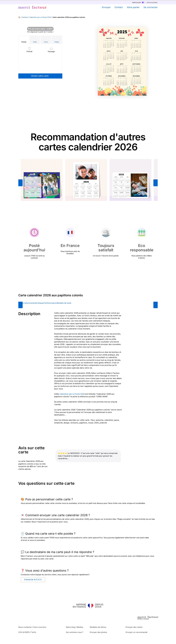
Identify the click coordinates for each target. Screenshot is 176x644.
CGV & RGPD (24, 632)
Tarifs (47, 303)
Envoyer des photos (98, 632)
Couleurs (53, 303)
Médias (80, 627)
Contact (119, 7)
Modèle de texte (64, 303)
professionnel (150, 2)
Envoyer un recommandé (137, 632)
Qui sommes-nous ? (75, 632)
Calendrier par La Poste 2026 (40, 17)
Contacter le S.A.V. (33, 579)
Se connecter (151, 7)
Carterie (25, 17)
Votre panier (133, 7)
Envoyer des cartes (134, 627)
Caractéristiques (37, 303)
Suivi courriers (40, 627)
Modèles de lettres (98, 627)
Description (25, 303)
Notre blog (71, 627)
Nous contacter (25, 627)
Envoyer (106, 7)
